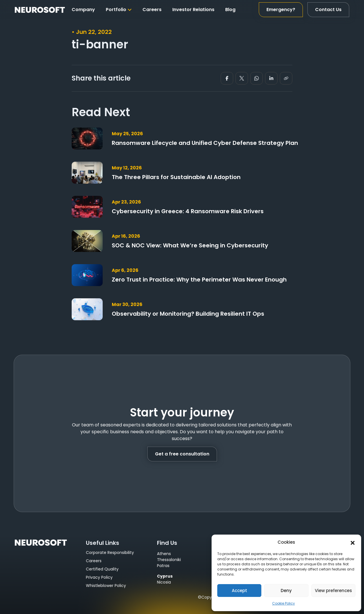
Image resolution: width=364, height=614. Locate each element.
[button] (353, 542)
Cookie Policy (284, 603)
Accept (239, 591)
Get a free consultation (182, 454)
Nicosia (164, 582)
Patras (163, 566)
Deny (286, 591)
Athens (164, 554)
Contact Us (328, 10)
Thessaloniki (169, 560)
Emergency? (281, 10)
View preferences (333, 591)
